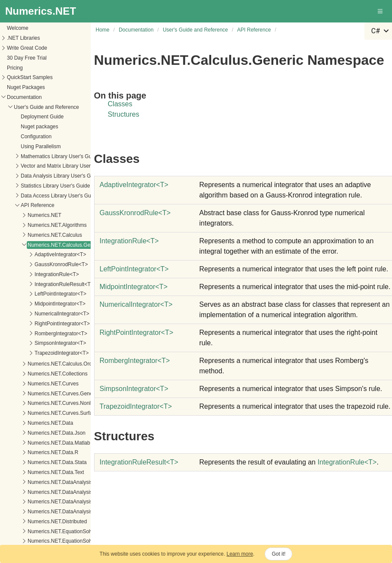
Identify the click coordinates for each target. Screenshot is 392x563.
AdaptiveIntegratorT (134, 185)
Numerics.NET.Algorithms (36, 175)
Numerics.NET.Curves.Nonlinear (43, 353)
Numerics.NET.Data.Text (34, 423)
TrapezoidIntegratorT (136, 406)
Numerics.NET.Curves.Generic (41, 344)
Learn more (240, 554)
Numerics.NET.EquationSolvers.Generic (52, 491)
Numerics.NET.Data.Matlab (37, 393)
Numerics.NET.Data (29, 373)
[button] (381, 11)
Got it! (278, 554)
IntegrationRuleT (129, 241)
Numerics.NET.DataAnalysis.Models (47, 462)
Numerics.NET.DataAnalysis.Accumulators (55, 442)
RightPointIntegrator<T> (41, 274)
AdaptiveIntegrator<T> (39, 205)
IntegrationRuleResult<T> (43, 235)
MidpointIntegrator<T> (38, 254)
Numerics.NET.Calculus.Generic (43, 195)
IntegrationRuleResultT (139, 462)
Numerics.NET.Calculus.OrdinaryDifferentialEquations (68, 314)
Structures (124, 114)
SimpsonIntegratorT (134, 389)
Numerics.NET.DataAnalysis (38, 433)
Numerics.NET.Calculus (33, 185)
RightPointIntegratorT (137, 332)
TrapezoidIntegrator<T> (40, 303)
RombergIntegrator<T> (39, 284)
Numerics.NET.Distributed (36, 472)
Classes (120, 104)
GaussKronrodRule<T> (40, 215)
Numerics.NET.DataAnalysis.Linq (44, 452)
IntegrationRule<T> (35, 225)
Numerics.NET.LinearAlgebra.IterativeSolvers (58, 531)
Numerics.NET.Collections (36, 324)
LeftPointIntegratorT (134, 269)
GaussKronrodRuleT (135, 213)
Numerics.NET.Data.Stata (36, 413)
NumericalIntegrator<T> (40, 264)
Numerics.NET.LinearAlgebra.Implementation (58, 521)
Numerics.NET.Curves (32, 334)
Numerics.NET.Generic (32, 501)
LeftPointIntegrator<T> (39, 244)
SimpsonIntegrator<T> (39, 293)
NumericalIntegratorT (136, 304)
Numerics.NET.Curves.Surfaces (43, 363)
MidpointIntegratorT (134, 287)
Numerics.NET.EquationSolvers (42, 482)
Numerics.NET (23, 165)
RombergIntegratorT (135, 361)
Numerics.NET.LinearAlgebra (40, 511)
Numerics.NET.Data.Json (35, 383)
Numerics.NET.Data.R (31, 403)
